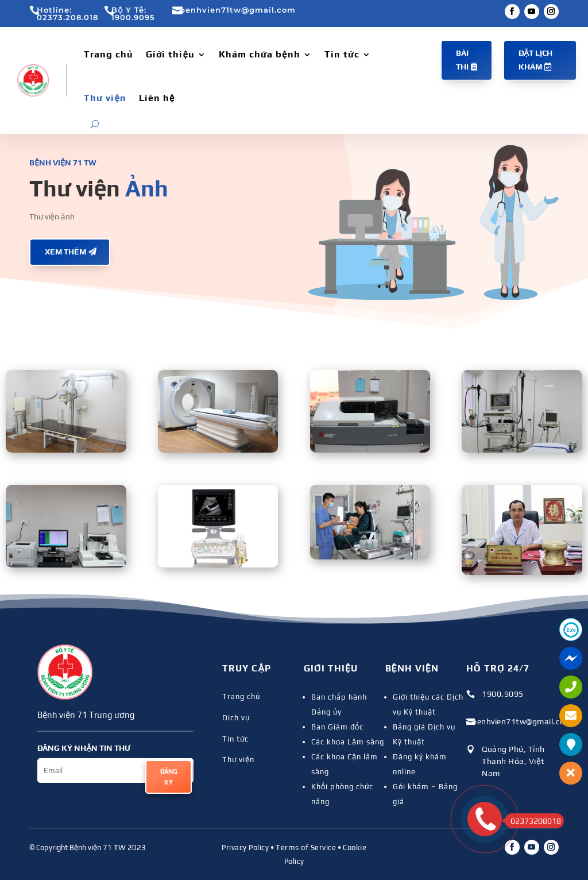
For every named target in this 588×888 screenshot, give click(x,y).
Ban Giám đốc (337, 727)
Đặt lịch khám (535, 60)
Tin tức (342, 54)
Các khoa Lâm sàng (348, 742)
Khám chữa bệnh (260, 54)
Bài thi (462, 60)
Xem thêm (65, 252)
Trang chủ (109, 54)
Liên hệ (157, 98)
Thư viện (105, 98)
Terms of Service (306, 848)
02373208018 (533, 821)
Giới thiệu (170, 54)
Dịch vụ (236, 718)
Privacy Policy (245, 848)
